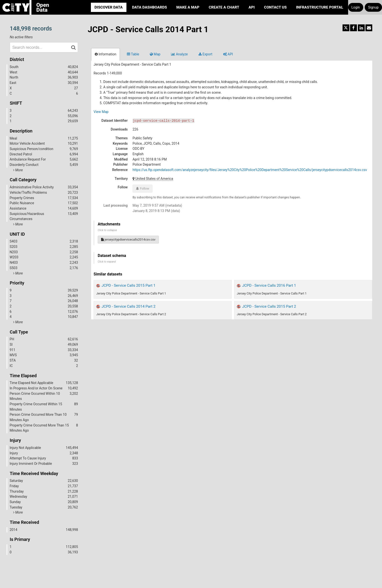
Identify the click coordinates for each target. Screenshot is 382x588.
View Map (101, 112)
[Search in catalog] (73, 47)
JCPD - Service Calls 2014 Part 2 (129, 306)
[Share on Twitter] (346, 28)
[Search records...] (44, 47)
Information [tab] (105, 54)
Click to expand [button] (107, 262)
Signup (373, 7)
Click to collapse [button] (107, 230)
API (252, 7)
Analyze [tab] (179, 54)
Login (356, 7)
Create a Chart (224, 7)
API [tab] (228, 54)
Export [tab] (205, 54)
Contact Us (275, 7)
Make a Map (188, 7)
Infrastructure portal (320, 7)
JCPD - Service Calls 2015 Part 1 (129, 285)
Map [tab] (155, 54)
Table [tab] (133, 54)
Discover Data (109, 7)
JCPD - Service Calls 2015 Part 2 (269, 306)
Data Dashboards (149, 7)
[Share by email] (369, 28)
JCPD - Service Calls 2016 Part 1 (269, 285)
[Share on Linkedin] (361, 28)
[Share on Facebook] (353, 28)
